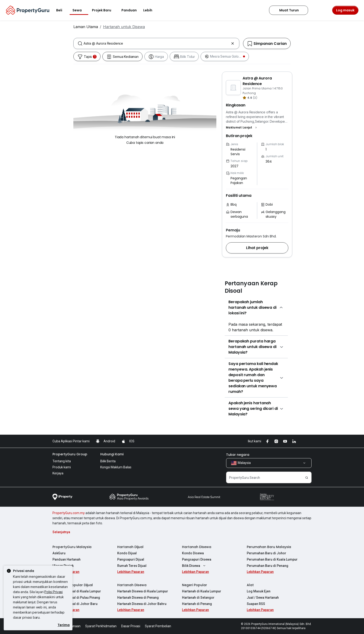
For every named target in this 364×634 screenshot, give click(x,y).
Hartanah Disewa (197, 547)
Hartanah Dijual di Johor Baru (75, 604)
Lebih (151, 10)
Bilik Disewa (194, 566)
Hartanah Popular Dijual (73, 585)
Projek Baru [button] (104, 10)
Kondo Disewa (193, 553)
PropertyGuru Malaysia (72, 547)
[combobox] (156, 43)
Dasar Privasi (131, 626)
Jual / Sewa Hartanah (263, 598)
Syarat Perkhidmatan (101, 626)
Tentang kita (62, 461)
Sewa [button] (80, 10)
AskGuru (59, 553)
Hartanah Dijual (130, 547)
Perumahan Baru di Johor (266, 553)
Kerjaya (58, 473)
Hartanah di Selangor (198, 598)
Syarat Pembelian (158, 626)
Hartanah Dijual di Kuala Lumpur (77, 591)
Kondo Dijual (127, 553)
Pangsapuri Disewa (197, 559)
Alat (250, 585)
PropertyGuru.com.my (69, 513)
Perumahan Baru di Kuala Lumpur (272, 559)
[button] (242, 128)
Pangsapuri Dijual (131, 559)
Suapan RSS (256, 604)
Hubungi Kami (112, 454)
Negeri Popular (195, 585)
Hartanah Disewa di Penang (138, 598)
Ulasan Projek (63, 566)
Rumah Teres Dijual (132, 566)
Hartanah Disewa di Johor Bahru (142, 604)
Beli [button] (62, 10)
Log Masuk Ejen (259, 591)
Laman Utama (86, 27)
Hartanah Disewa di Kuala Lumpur (143, 591)
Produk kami (62, 467)
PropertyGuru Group (70, 454)
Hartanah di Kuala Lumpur (202, 591)
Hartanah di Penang (197, 604)
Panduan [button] (129, 10)
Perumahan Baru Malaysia (269, 547)
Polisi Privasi (54, 592)
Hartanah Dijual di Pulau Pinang (76, 598)
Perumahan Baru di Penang (268, 566)
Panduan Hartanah (67, 559)
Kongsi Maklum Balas (116, 467)
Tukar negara (238, 455)
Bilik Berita (108, 461)
